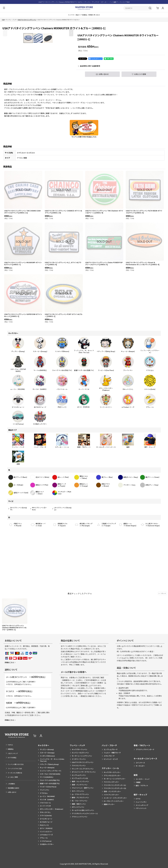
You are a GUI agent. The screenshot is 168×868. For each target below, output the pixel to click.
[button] (3, 8)
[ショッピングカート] (158, 8)
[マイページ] (163, 8)
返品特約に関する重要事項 (89, 68)
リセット (162, 613)
